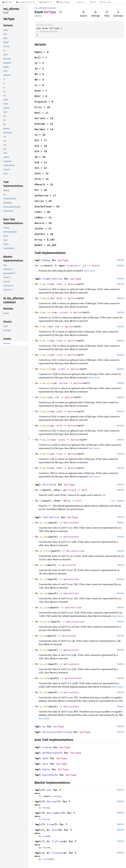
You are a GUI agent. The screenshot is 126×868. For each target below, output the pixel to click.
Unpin (46, 769)
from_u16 (45, 411)
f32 (58, 454)
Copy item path (61, 12)
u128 (61, 440)
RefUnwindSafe (52, 753)
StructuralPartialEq (57, 732)
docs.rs (80, 2)
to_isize (45, 551)
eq (41, 490)
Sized (58, 796)
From (50, 824)
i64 (58, 284)
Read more (90, 271)
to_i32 (44, 593)
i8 (56, 326)
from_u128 (46, 440)
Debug (46, 260)
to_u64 (44, 537)
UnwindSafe (50, 775)
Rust (92, 2)
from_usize (47, 383)
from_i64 (45, 284)
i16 (58, 341)
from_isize (47, 312)
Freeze (47, 747)
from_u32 (45, 426)
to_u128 (44, 678)
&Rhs (66, 501)
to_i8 (43, 565)
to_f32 (44, 692)
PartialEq (49, 485)
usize (63, 383)
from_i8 (44, 326)
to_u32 (44, 664)
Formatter (73, 266)
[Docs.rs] (7, 2)
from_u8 (44, 397)
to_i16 (44, 579)
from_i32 (45, 355)
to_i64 (44, 523)
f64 (58, 468)
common (51, 8)
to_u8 (43, 636)
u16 (58, 411)
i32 (58, 355)
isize (63, 312)
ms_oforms (40, 8)
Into (55, 830)
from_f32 (45, 454)
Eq (44, 726)
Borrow (52, 801)
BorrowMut (54, 813)
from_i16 (45, 341)
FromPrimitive (52, 279)
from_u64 (45, 298)
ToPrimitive (51, 517)
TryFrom (57, 841)
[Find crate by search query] (114, 2)
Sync (45, 764)
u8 (56, 397)
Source (38, 16)
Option (72, 284)
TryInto (57, 853)
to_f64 (44, 706)
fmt (42, 266)
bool (85, 490)
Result (96, 266)
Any (49, 790)
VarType (63, 260)
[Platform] (46, 2)
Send (45, 758)
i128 (61, 369)
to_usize (45, 622)
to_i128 (44, 607)
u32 (58, 426)
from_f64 (45, 468)
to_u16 (44, 650)
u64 (58, 298)
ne (41, 501)
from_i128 (46, 369)
